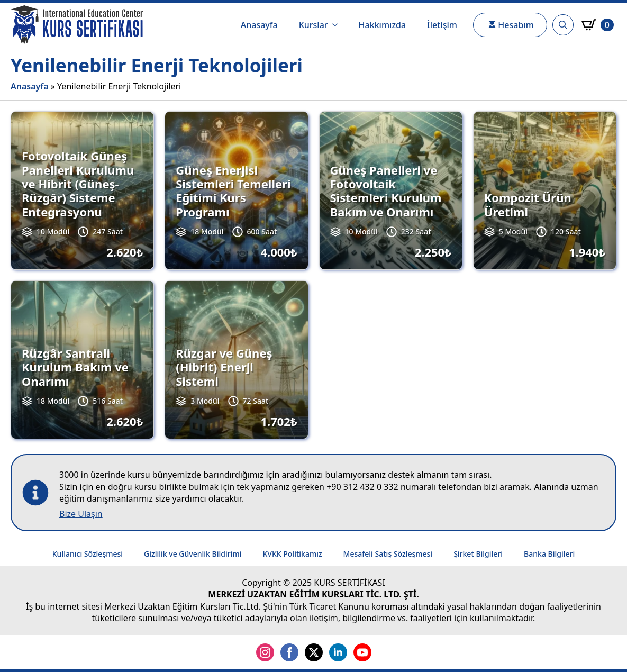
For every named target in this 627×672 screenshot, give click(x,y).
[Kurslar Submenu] (338, 25)
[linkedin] (338, 652)
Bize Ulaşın (81, 514)
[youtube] (362, 652)
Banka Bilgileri (549, 554)
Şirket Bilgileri (478, 554)
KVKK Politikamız (292, 554)
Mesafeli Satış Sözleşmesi (388, 554)
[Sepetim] (598, 25)
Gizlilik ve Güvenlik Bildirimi (193, 554)
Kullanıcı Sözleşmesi (88, 554)
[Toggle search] (563, 25)
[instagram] (265, 652)
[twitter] (314, 652)
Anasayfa (259, 25)
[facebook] (289, 652)
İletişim (442, 25)
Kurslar (313, 25)
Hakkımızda (383, 25)
